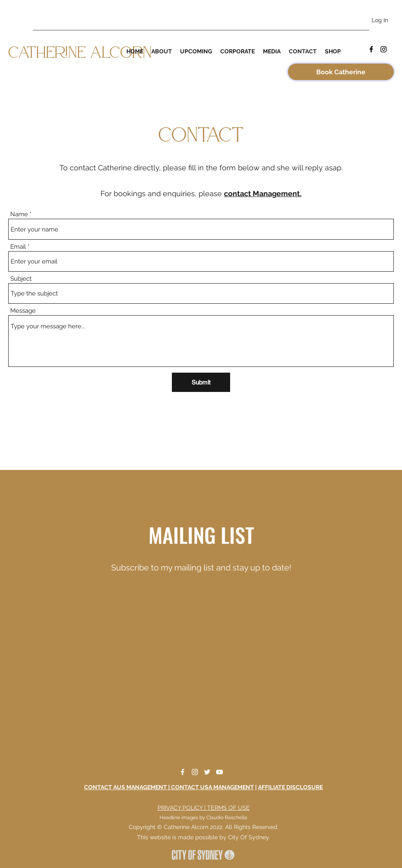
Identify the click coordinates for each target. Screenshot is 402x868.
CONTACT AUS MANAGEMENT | (128, 787)
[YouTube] (219, 772)
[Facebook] (371, 49)
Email (18, 247)
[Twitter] (207, 772)
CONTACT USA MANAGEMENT (212, 787)
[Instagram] (384, 49)
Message (23, 311)
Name (19, 214)
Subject (21, 279)
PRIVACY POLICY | (182, 808)
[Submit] (201, 382)
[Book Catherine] (341, 72)
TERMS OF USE (228, 808)
